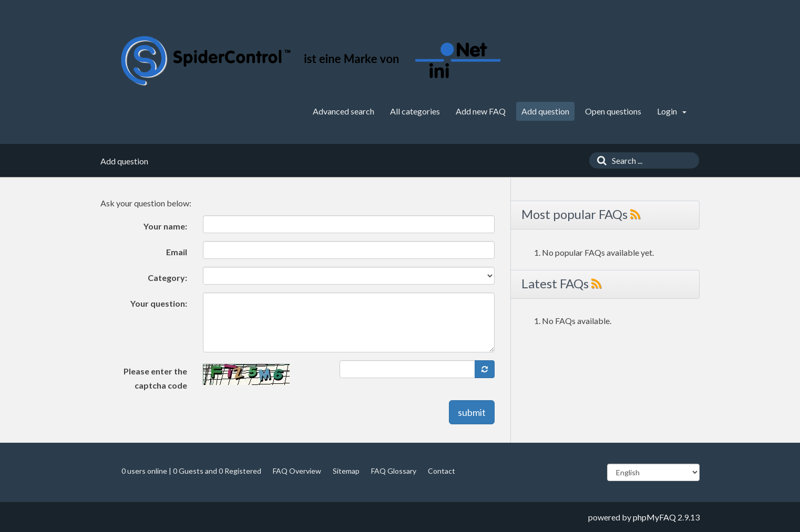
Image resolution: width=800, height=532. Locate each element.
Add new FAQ (481, 111)
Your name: (165, 226)
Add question (545, 111)
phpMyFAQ (654, 517)
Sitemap (346, 471)
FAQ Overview (297, 471)
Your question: (159, 303)
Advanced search (343, 111)
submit (472, 412)
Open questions (613, 111)
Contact (442, 471)
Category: (167, 278)
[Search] (599, 160)
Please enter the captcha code (155, 378)
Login (672, 111)
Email (177, 252)
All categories (415, 111)
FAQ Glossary (394, 471)
